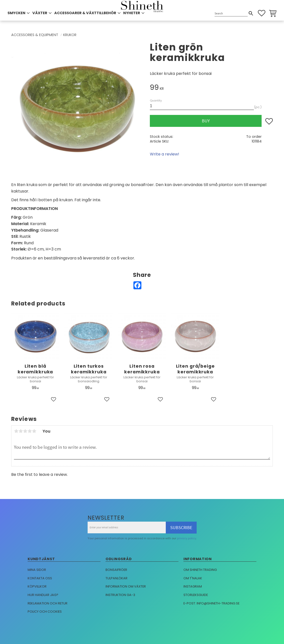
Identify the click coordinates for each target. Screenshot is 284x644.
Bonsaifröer (116, 570)
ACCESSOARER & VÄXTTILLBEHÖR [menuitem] (85, 13)
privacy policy (187, 538)
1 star (16, 431)
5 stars (34, 431)
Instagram (193, 586)
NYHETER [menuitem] (132, 13)
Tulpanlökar (116, 578)
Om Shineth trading (200, 570)
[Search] (251, 13)
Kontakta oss (40, 578)
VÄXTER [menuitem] (40, 13)
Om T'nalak (193, 578)
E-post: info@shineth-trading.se (211, 603)
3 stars (25, 431)
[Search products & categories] (231, 14)
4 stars (30, 431)
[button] (262, 13)
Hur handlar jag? (43, 595)
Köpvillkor (37, 586)
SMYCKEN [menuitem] (16, 13)
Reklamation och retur (48, 603)
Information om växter (126, 586)
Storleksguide (196, 595)
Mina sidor (37, 570)
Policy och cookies (45, 612)
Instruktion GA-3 (120, 595)
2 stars (21, 431)
